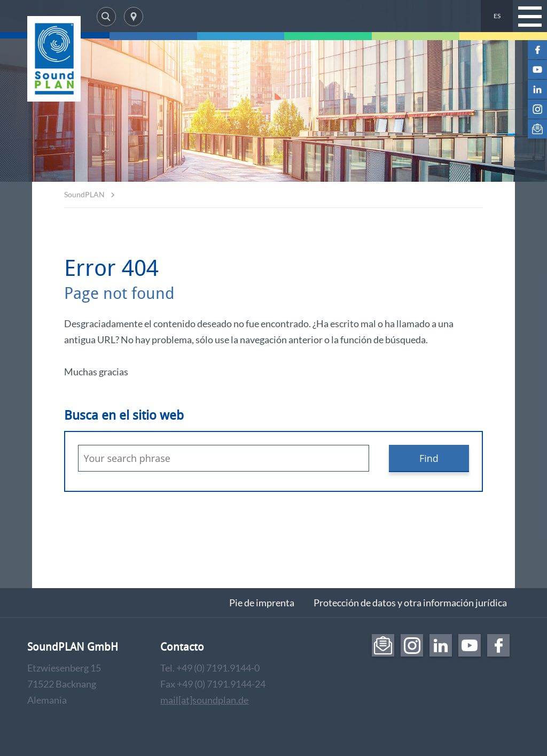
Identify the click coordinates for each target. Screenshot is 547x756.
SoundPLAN (84, 194)
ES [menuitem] (497, 16)
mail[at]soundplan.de (204, 700)
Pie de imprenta (262, 603)
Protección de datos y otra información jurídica (410, 603)
